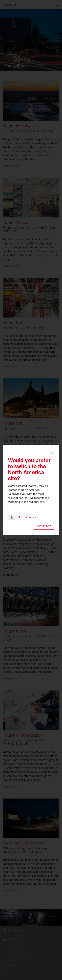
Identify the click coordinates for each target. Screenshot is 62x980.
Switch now (44, 526)
